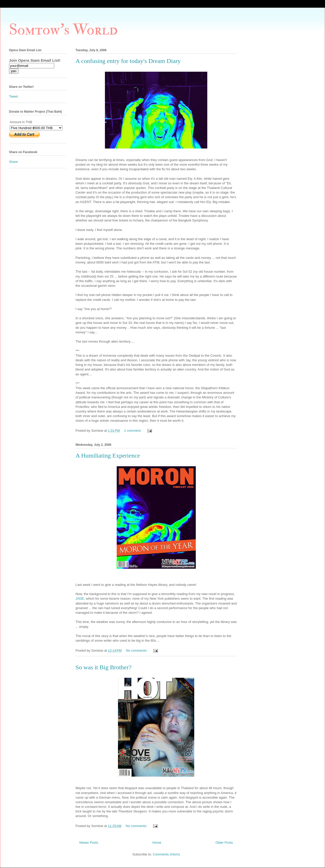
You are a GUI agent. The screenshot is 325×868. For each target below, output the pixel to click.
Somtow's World (63, 30)
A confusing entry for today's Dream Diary (128, 61)
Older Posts (224, 843)
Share (13, 162)
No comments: (137, 650)
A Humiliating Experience (108, 456)
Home (157, 843)
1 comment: (133, 431)
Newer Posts (89, 843)
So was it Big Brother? (104, 667)
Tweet (13, 96)
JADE (80, 599)
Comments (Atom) (166, 854)
